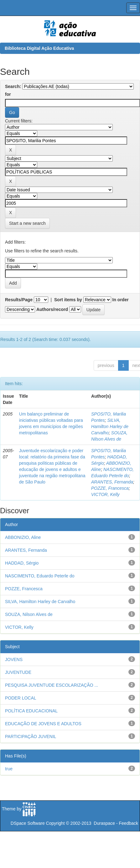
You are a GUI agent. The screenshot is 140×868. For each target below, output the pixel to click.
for (8, 94)
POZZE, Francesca (110, 488)
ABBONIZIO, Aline (23, 537)
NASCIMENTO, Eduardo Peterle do (40, 576)
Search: (13, 86)
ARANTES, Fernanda (112, 482)
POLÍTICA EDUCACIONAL (31, 711)
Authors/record (52, 309)
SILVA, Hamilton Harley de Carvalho (110, 426)
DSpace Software (28, 823)
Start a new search (27, 223)
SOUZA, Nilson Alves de (29, 614)
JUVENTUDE (18, 672)
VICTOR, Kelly (105, 494)
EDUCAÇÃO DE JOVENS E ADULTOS (43, 724)
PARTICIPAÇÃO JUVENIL (31, 736)
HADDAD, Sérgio (22, 563)
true (9, 769)
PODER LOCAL (21, 698)
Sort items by (68, 300)
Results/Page (19, 300)
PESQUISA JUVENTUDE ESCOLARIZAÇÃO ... (52, 685)
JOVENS (14, 659)
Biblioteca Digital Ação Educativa (39, 48)
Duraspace (104, 823)
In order (121, 300)
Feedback (129, 823)
